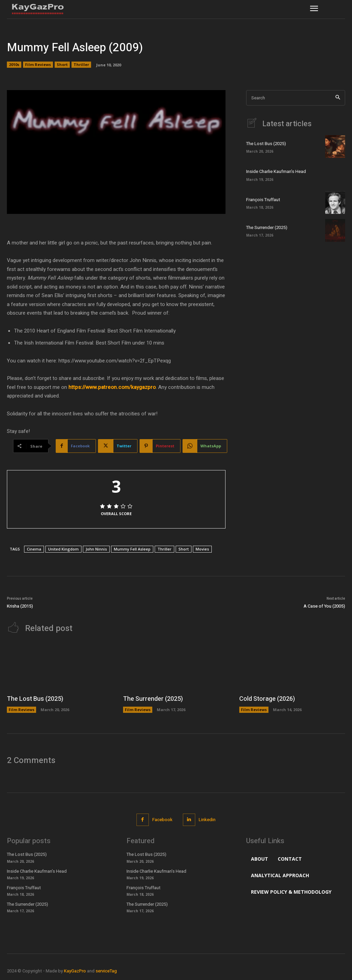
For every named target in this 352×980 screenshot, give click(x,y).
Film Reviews (38, 65)
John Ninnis (96, 549)
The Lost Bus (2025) (266, 144)
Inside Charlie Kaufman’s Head (276, 171)
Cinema (34, 549)
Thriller (81, 65)
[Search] (338, 98)
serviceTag (106, 971)
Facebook (162, 820)
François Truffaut (263, 200)
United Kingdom (63, 549)
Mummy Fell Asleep (132, 549)
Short (62, 65)
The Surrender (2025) (267, 227)
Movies (202, 549)
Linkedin (207, 820)
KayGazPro (75, 971)
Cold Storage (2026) (267, 699)
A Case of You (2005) (324, 606)
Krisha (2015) (20, 606)
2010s (14, 65)
